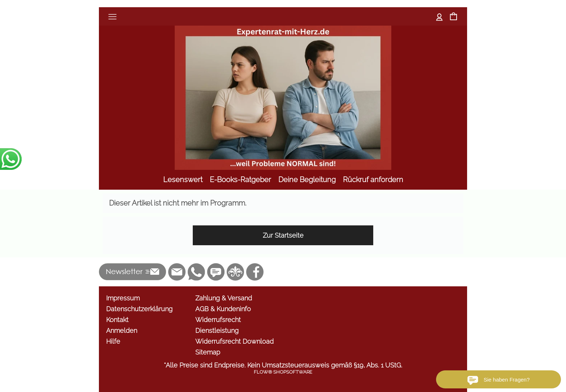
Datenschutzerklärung (139, 309)
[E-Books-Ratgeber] (240, 180)
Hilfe (113, 341)
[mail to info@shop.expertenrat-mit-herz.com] (177, 272)
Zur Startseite (283, 235)
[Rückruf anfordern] (373, 180)
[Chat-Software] (216, 272)
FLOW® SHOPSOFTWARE (283, 372)
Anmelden (439, 16)
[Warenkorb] (454, 17)
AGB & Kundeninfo (223, 309)
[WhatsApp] (196, 272)
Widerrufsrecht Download (234, 341)
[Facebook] (255, 272)
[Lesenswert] (183, 180)
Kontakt (117, 320)
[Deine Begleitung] (307, 180)
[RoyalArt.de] (235, 272)
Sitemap (208, 352)
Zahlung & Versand (224, 298)
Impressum (123, 298)
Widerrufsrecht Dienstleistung (218, 325)
